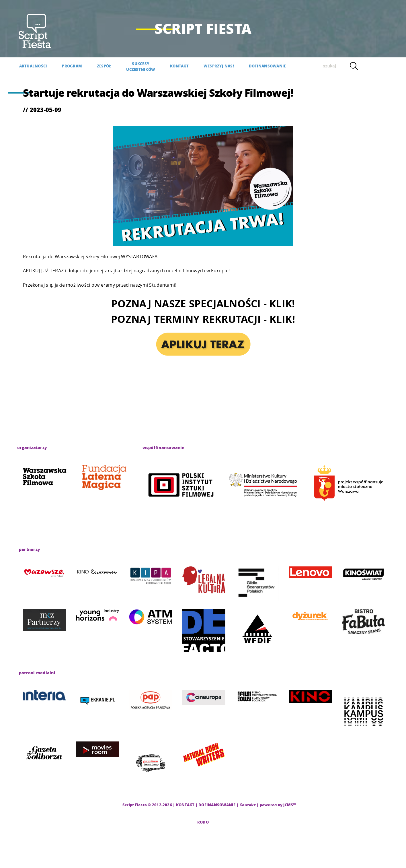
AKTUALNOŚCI (33, 66)
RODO (203, 822)
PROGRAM (72, 66)
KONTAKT (179, 66)
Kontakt (248, 805)
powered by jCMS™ (278, 805)
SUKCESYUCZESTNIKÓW (141, 66)
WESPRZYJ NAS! (219, 66)
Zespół (104, 66)
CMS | (116, 805)
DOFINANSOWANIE (267, 66)
